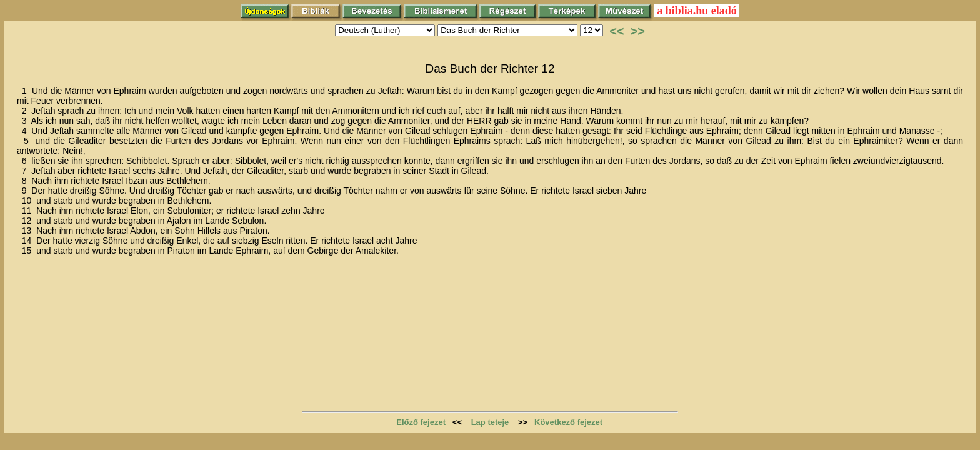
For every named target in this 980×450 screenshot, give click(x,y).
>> (638, 31)
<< (617, 31)
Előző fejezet (421, 422)
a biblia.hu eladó (697, 11)
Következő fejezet (568, 422)
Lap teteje (490, 422)
